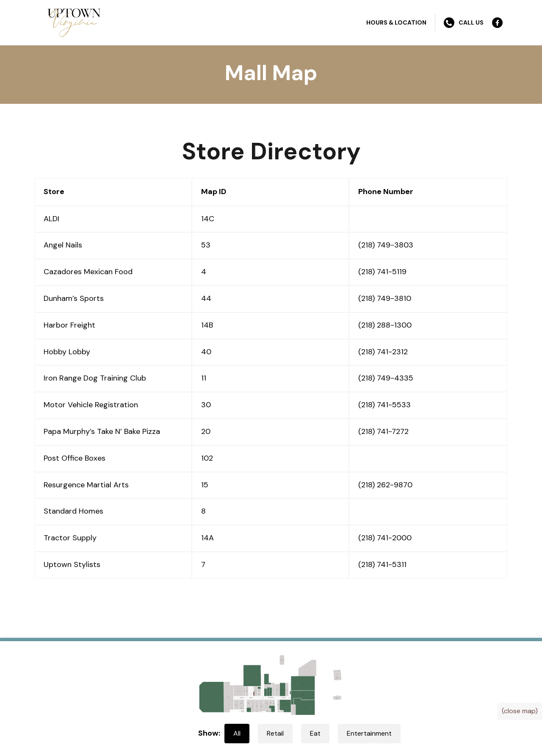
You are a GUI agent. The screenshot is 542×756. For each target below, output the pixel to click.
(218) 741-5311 (382, 564)
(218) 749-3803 (386, 245)
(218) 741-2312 (383, 352)
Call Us (464, 23)
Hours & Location (396, 22)
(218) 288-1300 (385, 325)
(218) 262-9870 (385, 485)
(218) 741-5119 (382, 272)
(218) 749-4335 (386, 378)
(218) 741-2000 (385, 538)
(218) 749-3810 (385, 298)
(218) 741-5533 (384, 405)
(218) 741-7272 (383, 431)
